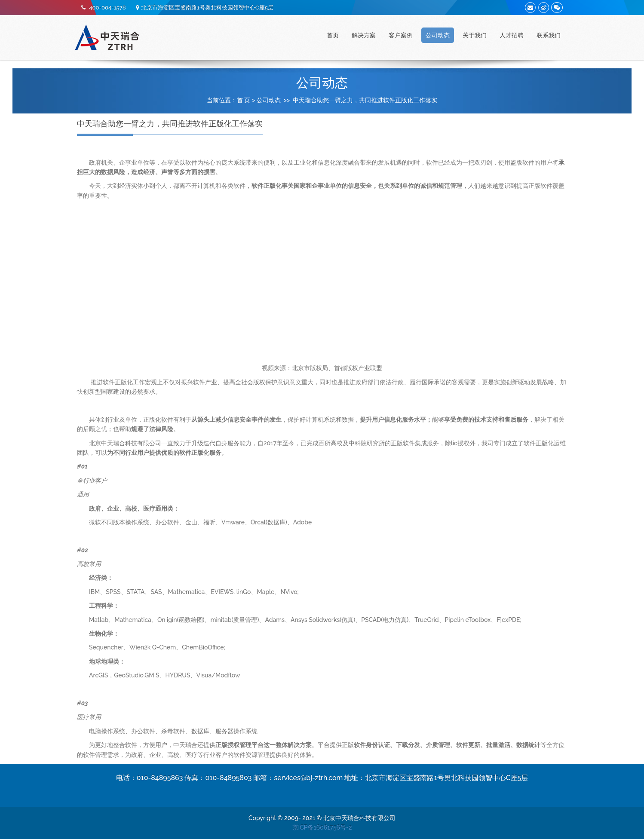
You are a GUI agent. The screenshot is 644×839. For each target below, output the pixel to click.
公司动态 (438, 35)
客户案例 (401, 35)
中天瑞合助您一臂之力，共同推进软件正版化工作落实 (365, 100)
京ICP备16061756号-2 (322, 827)
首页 (333, 35)
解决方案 (364, 35)
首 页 (244, 100)
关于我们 (475, 35)
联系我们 (549, 35)
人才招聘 (512, 35)
